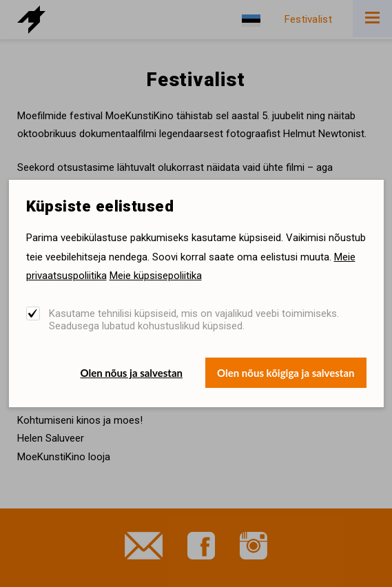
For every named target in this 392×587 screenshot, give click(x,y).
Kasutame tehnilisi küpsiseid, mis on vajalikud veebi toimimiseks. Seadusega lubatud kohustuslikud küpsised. (194, 320)
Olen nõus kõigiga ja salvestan (286, 373)
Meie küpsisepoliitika (156, 276)
